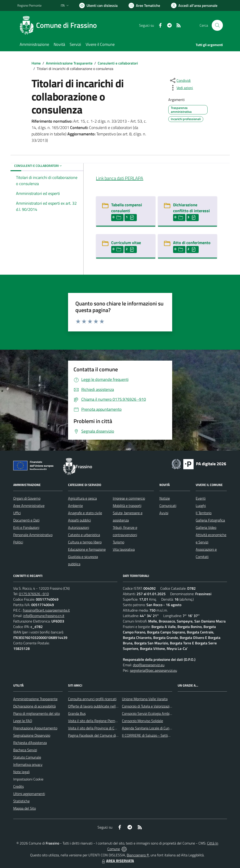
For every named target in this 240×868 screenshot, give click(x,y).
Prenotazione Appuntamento (35, 728)
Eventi (201, 498)
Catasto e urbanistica (84, 535)
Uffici (17, 513)
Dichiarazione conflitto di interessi (191, 208)
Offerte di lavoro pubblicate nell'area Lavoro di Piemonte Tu (113, 706)
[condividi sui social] (180, 80)
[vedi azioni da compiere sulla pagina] (181, 88)
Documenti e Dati (26, 520)
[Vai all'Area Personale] (194, 5)
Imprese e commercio (129, 498)
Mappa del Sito (25, 808)
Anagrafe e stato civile (85, 513)
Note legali (21, 772)
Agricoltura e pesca (82, 498)
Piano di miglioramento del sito (37, 713)
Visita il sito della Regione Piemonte (95, 721)
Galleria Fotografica (210, 520)
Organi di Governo (27, 498)
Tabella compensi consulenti (127, 208)
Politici (18, 542)
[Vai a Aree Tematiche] (144, 5)
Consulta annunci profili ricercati (92, 699)
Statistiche (21, 801)
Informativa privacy (28, 765)
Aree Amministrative (29, 506)
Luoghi (201, 506)
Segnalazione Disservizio (32, 735)
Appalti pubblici (79, 520)
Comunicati (168, 506)
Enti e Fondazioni (26, 527)
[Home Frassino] (60, 25)
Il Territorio (204, 513)
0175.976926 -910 (34, 594)
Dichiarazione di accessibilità (34, 706)
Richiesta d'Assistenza (30, 743)
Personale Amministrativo (33, 535)
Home (36, 63)
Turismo (119, 542)
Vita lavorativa (124, 549)
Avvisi (164, 513)
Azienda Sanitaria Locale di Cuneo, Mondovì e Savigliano (164, 728)
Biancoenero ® (138, 855)
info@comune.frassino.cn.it (44, 616)
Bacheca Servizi (25, 750)
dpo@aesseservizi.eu (149, 665)
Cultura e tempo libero (85, 542)
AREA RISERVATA (117, 861)
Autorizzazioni (79, 527)
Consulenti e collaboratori (118, 63)
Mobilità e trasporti (127, 506)
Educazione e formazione (87, 549)
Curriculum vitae (126, 243)
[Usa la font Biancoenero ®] (98, 5)
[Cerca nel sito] (217, 25)
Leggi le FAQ (23, 721)
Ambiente (75, 506)
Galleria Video (206, 527)
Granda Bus (77, 713)
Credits (18, 786)
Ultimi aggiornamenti (29, 794)
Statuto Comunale (27, 757)
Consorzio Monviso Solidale (142, 721)
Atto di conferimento (192, 243)
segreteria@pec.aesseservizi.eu (153, 670)
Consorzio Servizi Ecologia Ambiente (149, 713)
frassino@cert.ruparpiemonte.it (46, 610)
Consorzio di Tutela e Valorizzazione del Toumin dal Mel (163, 706)
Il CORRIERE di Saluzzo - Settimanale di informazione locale (167, 735)
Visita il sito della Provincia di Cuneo (95, 728)
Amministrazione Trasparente (69, 63)
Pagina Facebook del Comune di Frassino (99, 735)
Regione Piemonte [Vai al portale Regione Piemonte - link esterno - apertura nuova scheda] (29, 5)
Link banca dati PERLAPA (120, 178)
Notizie (165, 498)
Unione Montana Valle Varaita (145, 699)
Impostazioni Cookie (28, 779)
